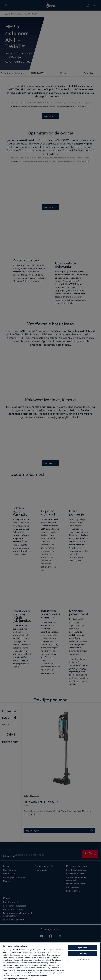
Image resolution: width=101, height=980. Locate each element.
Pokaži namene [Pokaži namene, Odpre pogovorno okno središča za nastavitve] (83, 959)
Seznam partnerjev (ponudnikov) (16, 979)
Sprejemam (83, 948)
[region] (50, 961)
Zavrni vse (83, 953)
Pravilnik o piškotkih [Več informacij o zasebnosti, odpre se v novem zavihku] (39, 975)
